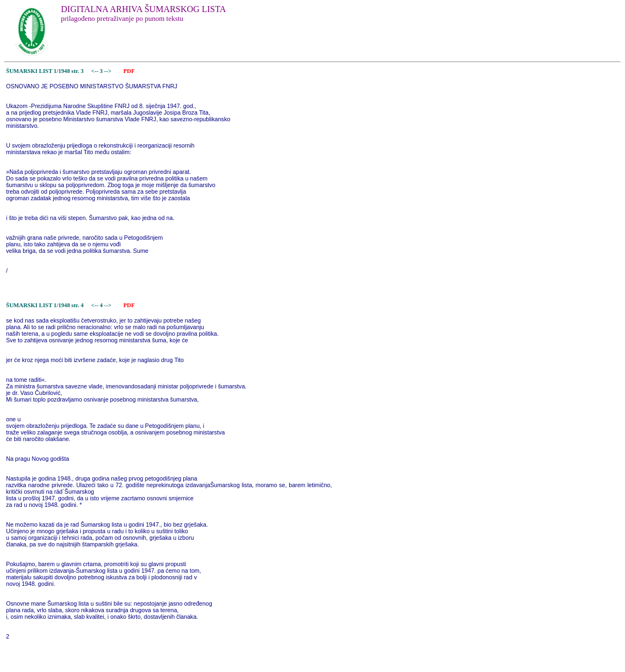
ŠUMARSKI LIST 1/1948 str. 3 (45, 71)
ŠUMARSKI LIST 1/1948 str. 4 (45, 305)
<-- (95, 71)
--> (109, 71)
